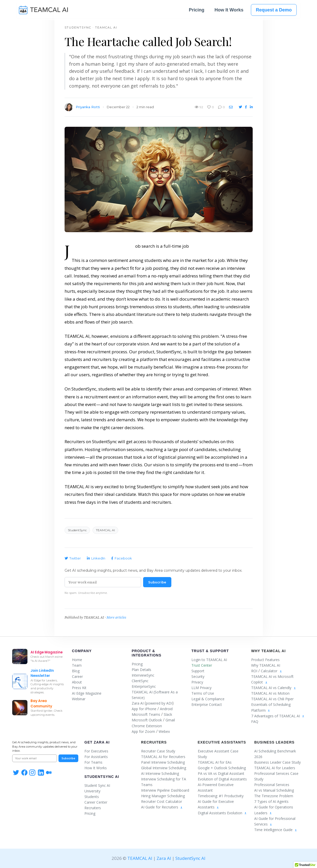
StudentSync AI (102, 777)
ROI (254, 671)
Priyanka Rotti (88, 107)
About (77, 682)
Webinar (79, 699)
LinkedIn (96, 558)
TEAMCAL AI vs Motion (270, 693)
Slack (168, 714)
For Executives (96, 751)
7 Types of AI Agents (271, 801)
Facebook (122, 558)
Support (198, 671)
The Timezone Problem (274, 796)
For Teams (93, 762)
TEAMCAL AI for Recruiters (163, 757)
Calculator (269, 671)
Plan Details (141, 670)
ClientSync (140, 681)
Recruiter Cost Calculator (162, 801)
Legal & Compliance (208, 699)
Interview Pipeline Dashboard (165, 790)
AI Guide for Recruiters (162, 807)
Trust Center (202, 665)
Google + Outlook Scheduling (222, 768)
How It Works (229, 11)
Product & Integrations (147, 653)
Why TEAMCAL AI (266, 665)
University (92, 791)
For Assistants (96, 757)
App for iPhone (144, 709)
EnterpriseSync (144, 686)
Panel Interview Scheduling (163, 762)
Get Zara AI (97, 742)
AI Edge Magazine (87, 693)
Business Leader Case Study (277, 762)
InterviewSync (143, 675)
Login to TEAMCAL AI (209, 660)
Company (82, 651)
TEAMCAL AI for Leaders (275, 768)
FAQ (255, 722)
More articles (116, 617)
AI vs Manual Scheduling (274, 790)
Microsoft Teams (146, 714)
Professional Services (272, 785)
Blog (76, 671)
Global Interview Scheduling (164, 768)
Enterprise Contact (207, 704)
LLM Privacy (201, 688)
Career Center (96, 802)
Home (77, 660)
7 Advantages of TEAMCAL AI (278, 716)
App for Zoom (143, 731)
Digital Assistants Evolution (222, 813)
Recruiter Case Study (158, 751)
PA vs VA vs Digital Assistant (221, 773)
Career (77, 676)
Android (166, 709)
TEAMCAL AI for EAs (215, 762)
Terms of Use (203, 693)
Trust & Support (210, 651)
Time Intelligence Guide (276, 830)
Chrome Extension (147, 726)
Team (77, 665)
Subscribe (157, 582)
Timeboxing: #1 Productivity (221, 796)
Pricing (197, 11)
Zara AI (138, 703)
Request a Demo (274, 11)
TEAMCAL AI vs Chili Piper (272, 699)
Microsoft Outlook (147, 720)
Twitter (73, 558)
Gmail (170, 720)
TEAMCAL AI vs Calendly (271, 688)
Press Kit (79, 688)
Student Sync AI (97, 785)
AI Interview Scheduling (160, 773)
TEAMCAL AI (140, 858)
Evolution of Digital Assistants (222, 779)
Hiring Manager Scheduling (163, 796)
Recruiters (93, 808)
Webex (164, 731)
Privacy (197, 682)
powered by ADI (159, 703)
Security (198, 676)
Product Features (265, 660)
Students (92, 797)
